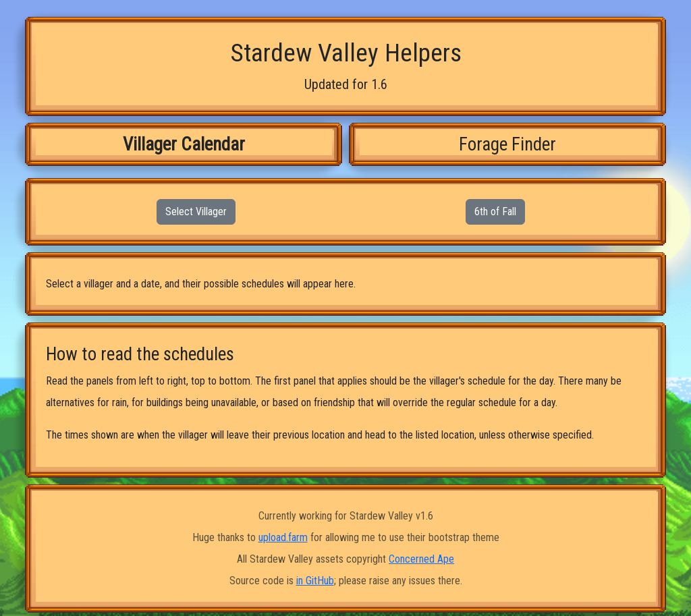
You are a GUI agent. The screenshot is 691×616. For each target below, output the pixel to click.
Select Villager (196, 212)
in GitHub (315, 581)
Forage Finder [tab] (507, 144)
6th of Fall (495, 212)
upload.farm (283, 537)
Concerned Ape (421, 559)
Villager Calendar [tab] (184, 144)
